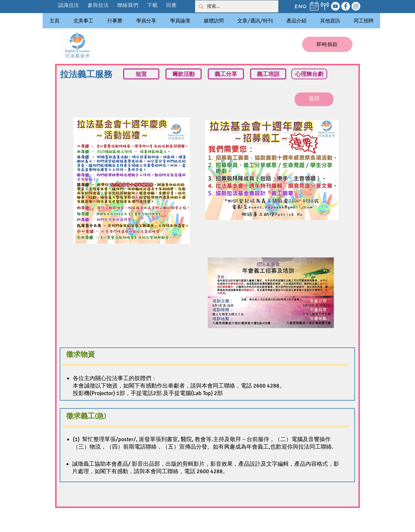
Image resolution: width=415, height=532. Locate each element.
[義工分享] (226, 74)
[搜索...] (236, 6)
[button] (98, 5)
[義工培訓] (268, 74)
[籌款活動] (184, 74)
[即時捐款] (327, 44)
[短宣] (141, 74)
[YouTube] (335, 6)
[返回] (314, 99)
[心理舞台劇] (309, 74)
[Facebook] (346, 6)
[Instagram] (356, 6)
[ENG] (301, 6)
